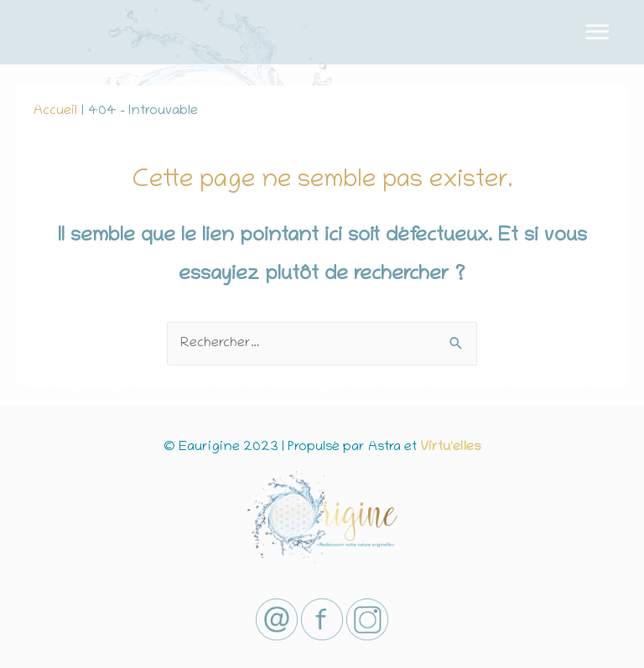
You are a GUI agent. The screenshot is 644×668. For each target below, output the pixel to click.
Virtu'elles (450, 448)
